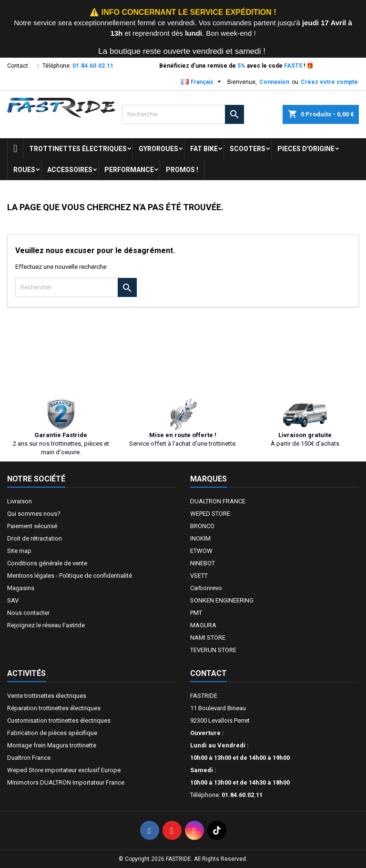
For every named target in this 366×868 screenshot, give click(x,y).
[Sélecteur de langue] (202, 82)
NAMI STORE (208, 638)
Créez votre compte (329, 82)
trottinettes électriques (78, 149)
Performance (129, 170)
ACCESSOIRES (70, 170)
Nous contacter (28, 613)
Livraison (20, 501)
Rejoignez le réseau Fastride (46, 625)
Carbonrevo (206, 588)
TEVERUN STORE (213, 650)
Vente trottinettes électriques (47, 696)
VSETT (199, 576)
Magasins (21, 588)
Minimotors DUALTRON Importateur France (66, 782)
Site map (19, 551)
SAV (13, 600)
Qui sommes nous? (34, 514)
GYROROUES (158, 149)
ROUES (24, 170)
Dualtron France (29, 758)
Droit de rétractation (35, 538)
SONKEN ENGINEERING (222, 600)
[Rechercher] (183, 114)
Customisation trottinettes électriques (59, 720)
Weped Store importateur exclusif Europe (64, 770)
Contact (18, 66)
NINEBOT (203, 563)
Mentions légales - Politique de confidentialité (70, 576)
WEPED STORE (210, 514)
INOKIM (200, 538)
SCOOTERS (248, 149)
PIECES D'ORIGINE (306, 149)
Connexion (274, 82)
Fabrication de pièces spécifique (52, 733)
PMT (196, 613)
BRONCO (202, 526)
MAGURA (203, 625)
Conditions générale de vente (47, 563)
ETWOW (201, 551)
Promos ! (182, 170)
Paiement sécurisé (32, 526)
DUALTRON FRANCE (218, 501)
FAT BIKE (204, 149)
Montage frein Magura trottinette (52, 745)
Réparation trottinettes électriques (54, 708)
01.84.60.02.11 (93, 66)
